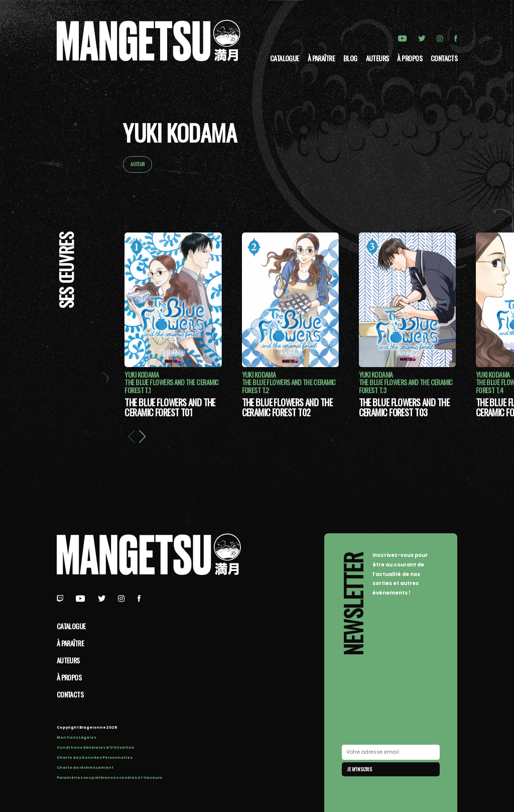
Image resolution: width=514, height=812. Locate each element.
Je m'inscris (360, 769)
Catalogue (285, 58)
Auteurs (377, 58)
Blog (350, 58)
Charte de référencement (85, 768)
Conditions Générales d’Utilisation (96, 747)
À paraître (321, 58)
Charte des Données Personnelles (95, 758)
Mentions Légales (77, 737)
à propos (410, 58)
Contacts (444, 58)
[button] (142, 436)
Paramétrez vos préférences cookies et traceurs (109, 778)
